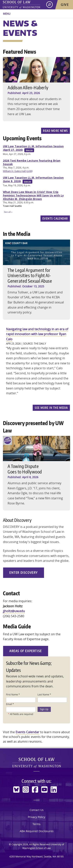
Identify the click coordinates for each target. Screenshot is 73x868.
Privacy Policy (36, 817)
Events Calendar (55, 218)
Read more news (55, 131)
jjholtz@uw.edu (14, 611)
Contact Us (37, 810)
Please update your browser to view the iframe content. (36, 179)
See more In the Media (51, 408)
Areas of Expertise (26, 651)
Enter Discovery (24, 573)
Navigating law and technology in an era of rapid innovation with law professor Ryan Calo (37, 334)
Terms (36, 824)
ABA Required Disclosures (37, 831)
